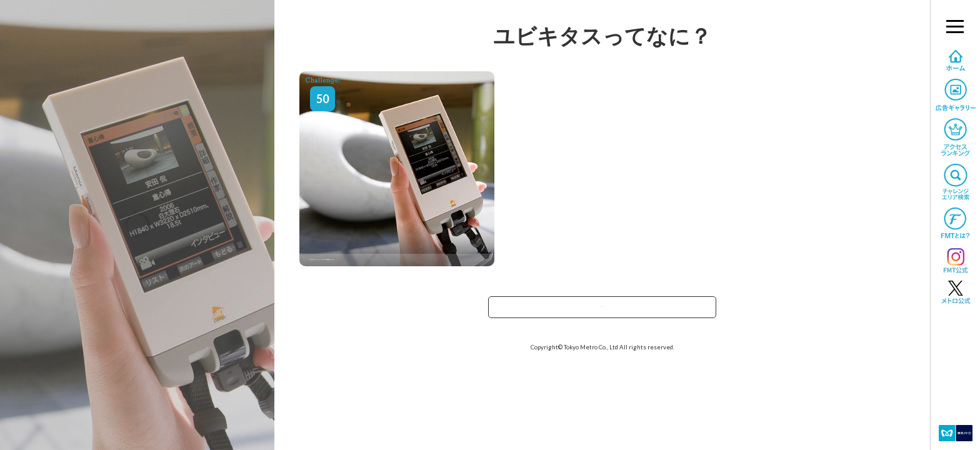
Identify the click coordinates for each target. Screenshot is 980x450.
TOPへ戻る (602, 311)
